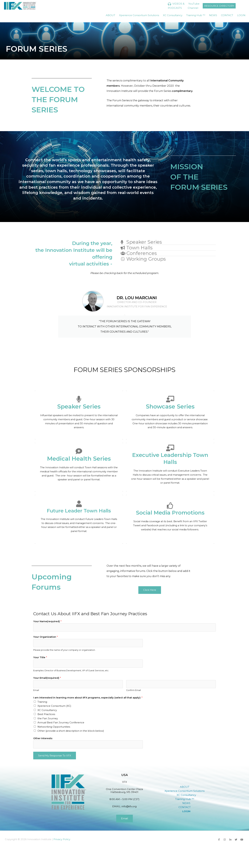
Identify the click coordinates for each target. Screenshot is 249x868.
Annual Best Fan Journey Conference (61, 722)
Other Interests (43, 738)
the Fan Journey (48, 718)
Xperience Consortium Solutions (139, 15)
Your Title (40, 657)
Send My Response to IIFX (55, 756)
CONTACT (227, 15)
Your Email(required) (47, 678)
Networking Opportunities (54, 727)
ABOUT (110, 15)
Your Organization (46, 637)
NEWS (213, 15)
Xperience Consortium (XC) (54, 706)
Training (42, 702)
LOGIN (241, 15)
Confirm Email (133, 690)
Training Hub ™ (196, 15)
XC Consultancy (173, 15)
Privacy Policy (62, 839)
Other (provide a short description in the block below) (71, 731)
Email (36, 690)
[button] (186, 787)
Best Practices (46, 714)
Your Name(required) (47, 621)
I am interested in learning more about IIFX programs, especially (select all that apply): (88, 698)
